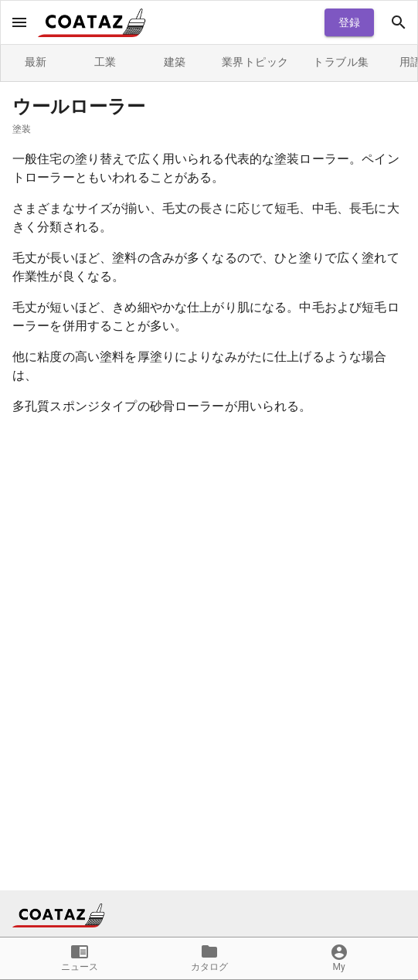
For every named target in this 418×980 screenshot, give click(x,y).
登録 (349, 23)
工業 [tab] (105, 63)
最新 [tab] (36, 63)
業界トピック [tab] (255, 63)
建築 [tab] (175, 63)
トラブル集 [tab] (341, 63)
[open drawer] (19, 22)
